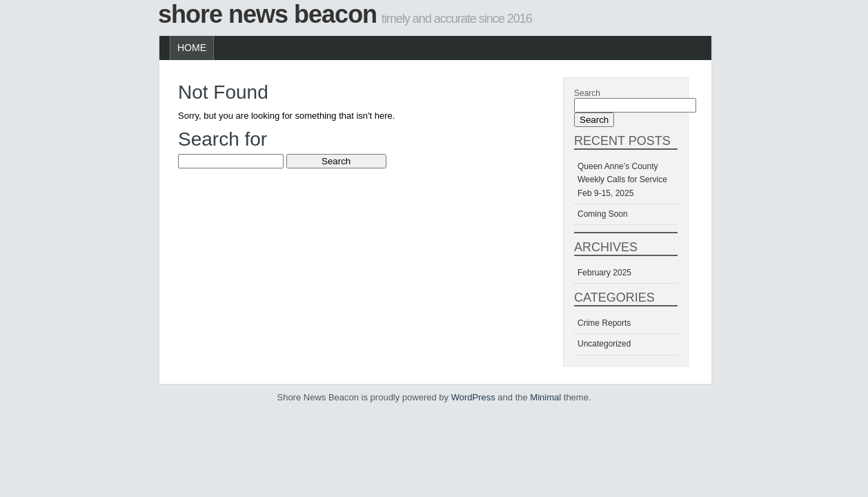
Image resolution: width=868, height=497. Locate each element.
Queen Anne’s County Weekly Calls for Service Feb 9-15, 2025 (622, 179)
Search (587, 93)
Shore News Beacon (267, 14)
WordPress (473, 397)
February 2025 (604, 273)
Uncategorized (604, 344)
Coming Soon (603, 214)
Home (192, 48)
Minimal (545, 397)
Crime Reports (604, 323)
